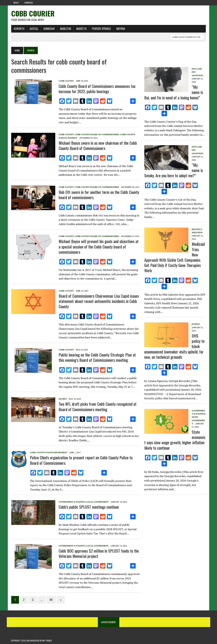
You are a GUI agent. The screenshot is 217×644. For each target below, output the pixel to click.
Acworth (19, 29)
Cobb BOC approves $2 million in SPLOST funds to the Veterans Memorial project (98, 554)
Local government (97, 502)
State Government (198, 420)
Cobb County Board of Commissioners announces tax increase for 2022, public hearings (97, 89)
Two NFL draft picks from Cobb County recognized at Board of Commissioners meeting (97, 407)
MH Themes (47, 641)
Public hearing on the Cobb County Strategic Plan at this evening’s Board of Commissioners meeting (97, 357)
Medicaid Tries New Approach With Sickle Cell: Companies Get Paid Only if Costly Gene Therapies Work (175, 257)
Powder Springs (101, 29)
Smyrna (120, 29)
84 (51, 600)
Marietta (81, 29)
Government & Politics (72, 502)
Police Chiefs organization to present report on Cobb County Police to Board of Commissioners (81, 460)
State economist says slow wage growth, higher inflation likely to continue (175, 440)
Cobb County (66, 81)
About (16, 3)
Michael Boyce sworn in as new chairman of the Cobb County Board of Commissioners (97, 145)
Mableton (65, 29)
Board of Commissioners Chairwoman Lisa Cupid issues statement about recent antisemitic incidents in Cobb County (98, 301)
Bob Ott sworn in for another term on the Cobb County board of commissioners (98, 195)
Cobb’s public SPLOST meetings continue (88, 507)
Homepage (29, 3)
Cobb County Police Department (48, 453)
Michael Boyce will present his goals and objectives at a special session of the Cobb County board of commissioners (98, 247)
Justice (196, 324)
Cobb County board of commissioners (97, 135)
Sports (62, 399)
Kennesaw (49, 29)
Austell (34, 29)
